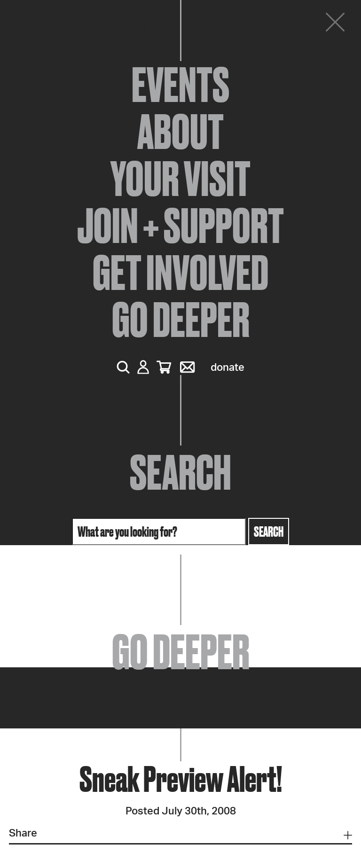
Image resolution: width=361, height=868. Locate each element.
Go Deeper (181, 320)
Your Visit (180, 179)
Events (180, 85)
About (180, 132)
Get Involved (180, 273)
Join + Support (180, 226)
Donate (228, 368)
